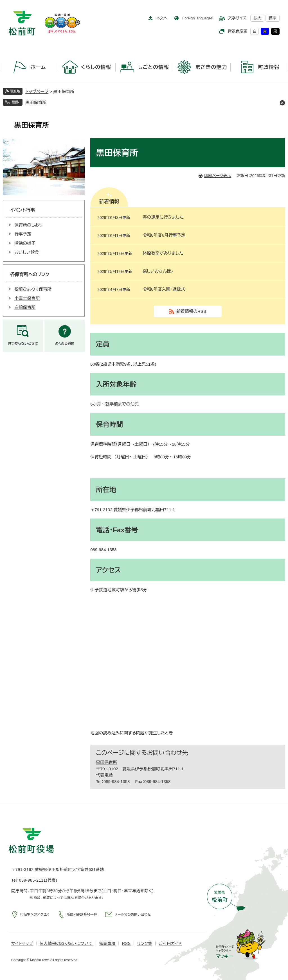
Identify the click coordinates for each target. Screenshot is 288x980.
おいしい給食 (27, 252)
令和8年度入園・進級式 (164, 289)
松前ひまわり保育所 (33, 289)
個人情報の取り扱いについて (66, 943)
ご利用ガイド (170, 943)
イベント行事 (22, 210)
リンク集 (145, 943)
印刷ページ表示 (218, 176)
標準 (273, 18)
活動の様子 (25, 243)
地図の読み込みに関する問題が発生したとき (132, 733)
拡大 (257, 18)
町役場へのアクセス (35, 915)
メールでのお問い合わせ (133, 915)
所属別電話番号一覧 (82, 915)
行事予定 (23, 234)
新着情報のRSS (191, 311)
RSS (126, 943)
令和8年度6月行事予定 (164, 235)
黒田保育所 (36, 102)
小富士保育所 (27, 298)
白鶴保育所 (25, 307)
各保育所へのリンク (30, 274)
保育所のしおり (29, 225)
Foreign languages (197, 18)
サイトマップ (22, 943)
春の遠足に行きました (163, 217)
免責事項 (107, 943)
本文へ (162, 18)
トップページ (37, 91)
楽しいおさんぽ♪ (158, 271)
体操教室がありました (163, 253)
